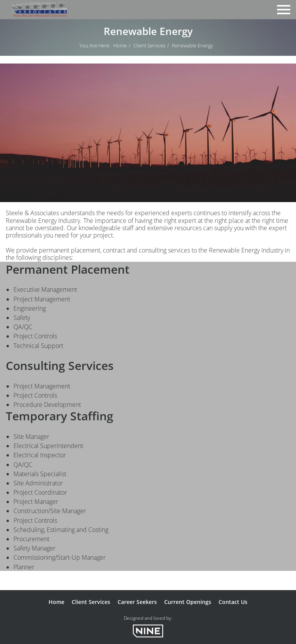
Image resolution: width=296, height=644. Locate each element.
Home (120, 45)
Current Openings (188, 602)
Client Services (149, 45)
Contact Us (233, 602)
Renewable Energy (193, 45)
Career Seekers (137, 602)
